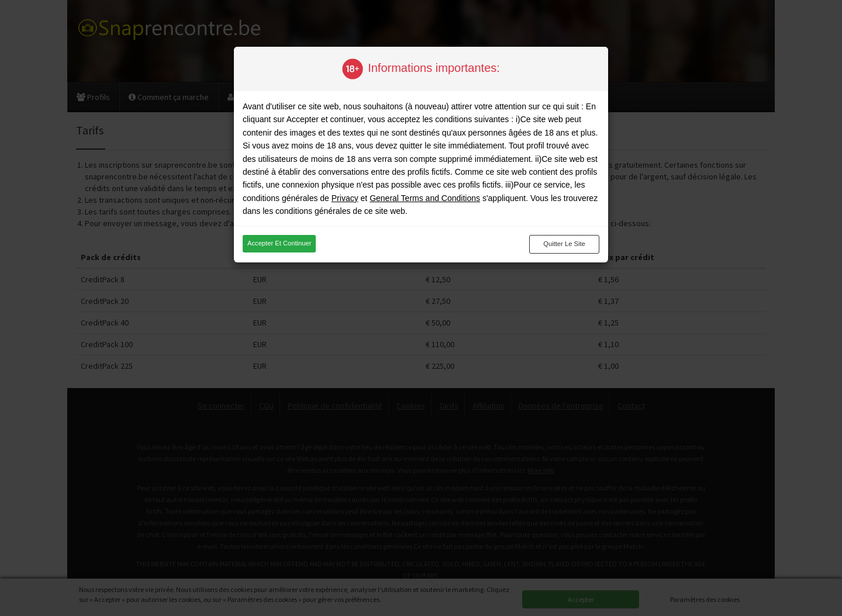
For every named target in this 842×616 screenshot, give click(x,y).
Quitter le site (564, 244)
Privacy (345, 198)
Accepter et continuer (279, 243)
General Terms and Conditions (425, 198)
